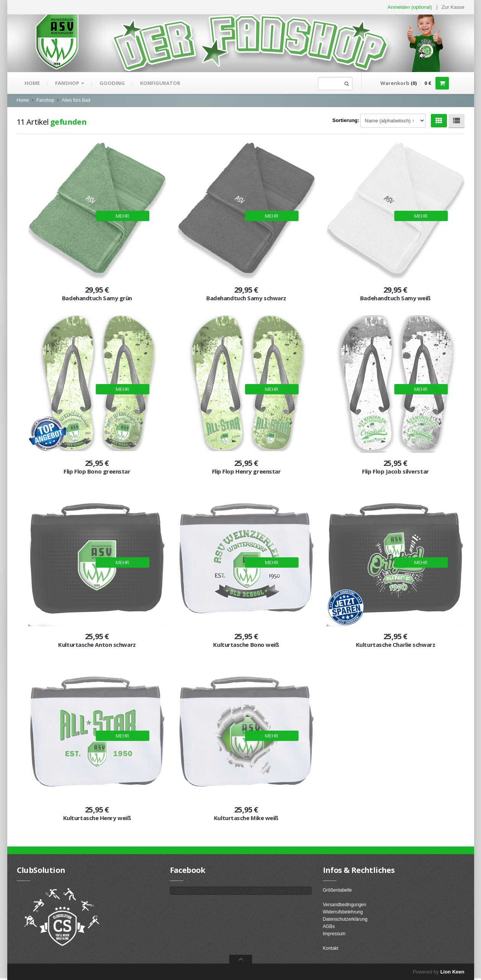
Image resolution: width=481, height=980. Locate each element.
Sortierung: (346, 120)
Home (32, 83)
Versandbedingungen (345, 905)
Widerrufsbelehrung (343, 912)
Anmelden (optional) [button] (410, 7)
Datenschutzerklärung (345, 919)
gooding (112, 83)
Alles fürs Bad (76, 100)
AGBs (329, 926)
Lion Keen (452, 972)
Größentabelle (338, 890)
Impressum (334, 934)
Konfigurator (160, 83)
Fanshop (70, 83)
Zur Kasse (453, 7)
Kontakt (331, 948)
